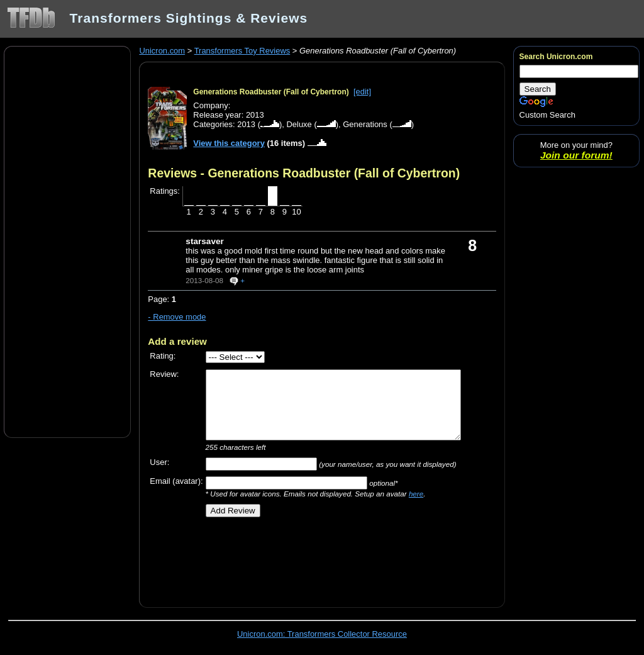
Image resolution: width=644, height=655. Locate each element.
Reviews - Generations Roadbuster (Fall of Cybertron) (304, 173)
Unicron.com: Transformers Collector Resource (322, 634)
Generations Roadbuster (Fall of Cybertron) (271, 92)
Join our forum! (576, 155)
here (416, 494)
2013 (246, 124)
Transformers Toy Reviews (242, 51)
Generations (365, 124)
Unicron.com (162, 51)
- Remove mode (177, 317)
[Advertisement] (67, 241)
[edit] (362, 92)
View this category (229, 143)
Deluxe (299, 124)
